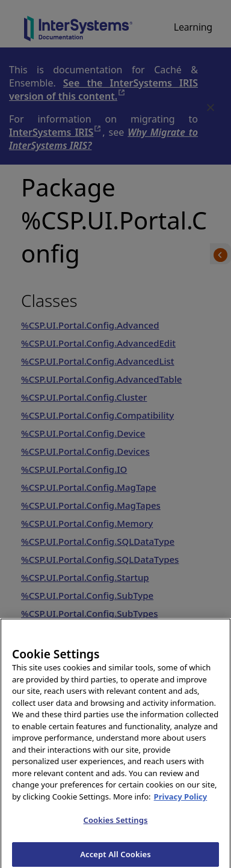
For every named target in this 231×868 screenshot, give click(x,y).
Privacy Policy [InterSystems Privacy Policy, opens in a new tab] (181, 800)
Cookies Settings (116, 824)
